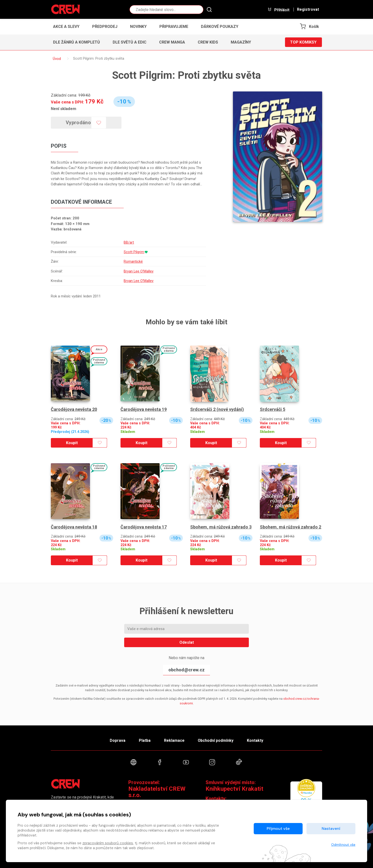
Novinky (138, 27)
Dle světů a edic (130, 42)
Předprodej (105, 27)
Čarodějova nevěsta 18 (74, 527)
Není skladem (64, 109)
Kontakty (255, 740)
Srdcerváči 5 (273, 409)
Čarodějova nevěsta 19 (144, 409)
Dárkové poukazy (220, 27)
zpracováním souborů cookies (108, 843)
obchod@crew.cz (186, 670)
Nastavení (331, 829)
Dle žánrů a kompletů (77, 42)
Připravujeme (174, 27)
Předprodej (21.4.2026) (70, 432)
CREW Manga (172, 42)
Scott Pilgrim (134, 252)
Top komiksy (303, 42)
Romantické (133, 261)
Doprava (117, 740)
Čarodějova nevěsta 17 (144, 527)
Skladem (128, 432)
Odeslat (187, 642)
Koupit (72, 443)
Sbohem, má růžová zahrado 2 (291, 527)
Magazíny (241, 42)
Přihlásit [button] (278, 10)
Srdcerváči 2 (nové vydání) (217, 409)
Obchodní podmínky (216, 740)
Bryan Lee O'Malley (138, 271)
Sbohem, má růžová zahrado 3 (221, 527)
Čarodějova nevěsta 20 (74, 409)
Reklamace (174, 740)
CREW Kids (208, 42)
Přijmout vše (278, 829)
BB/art (129, 242)
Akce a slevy (66, 27)
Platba (144, 740)
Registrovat (308, 10)
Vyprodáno (79, 123)
